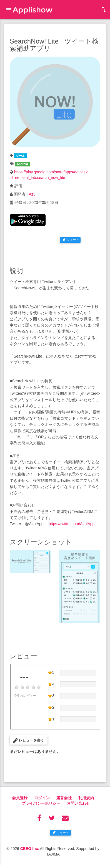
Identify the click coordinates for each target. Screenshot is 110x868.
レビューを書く (29, 740)
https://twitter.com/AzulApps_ (74, 524)
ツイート (71, 240)
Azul (33, 194)
